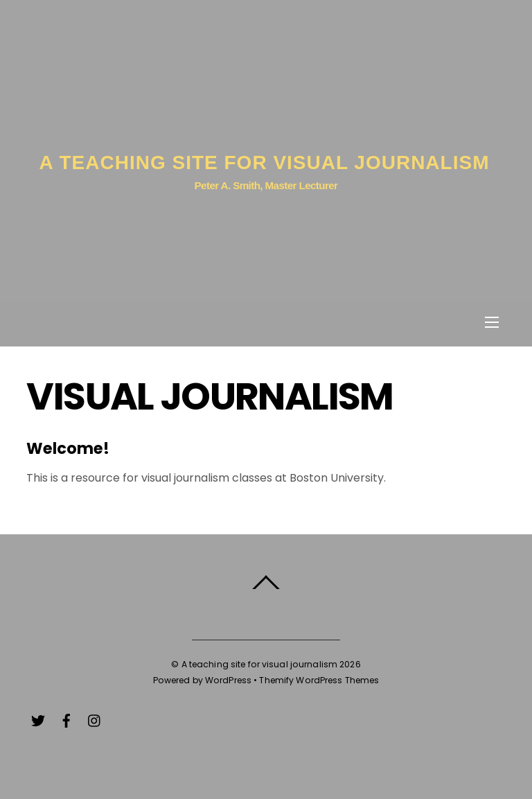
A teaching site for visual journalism (260, 664)
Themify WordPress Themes (319, 680)
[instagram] (95, 719)
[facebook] (66, 719)
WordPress (228, 680)
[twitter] (38, 719)
